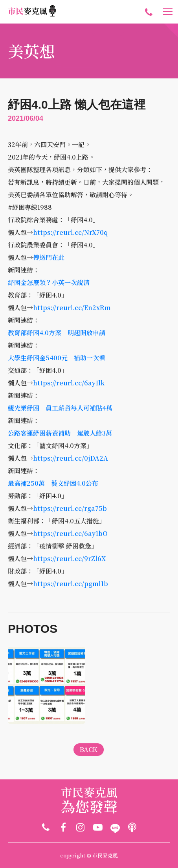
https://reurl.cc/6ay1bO (70, 533)
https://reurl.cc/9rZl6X (69, 558)
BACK (89, 749)
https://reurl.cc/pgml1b (71, 584)
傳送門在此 (49, 257)
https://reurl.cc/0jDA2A (71, 458)
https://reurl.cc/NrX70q (70, 232)
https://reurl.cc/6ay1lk (69, 383)
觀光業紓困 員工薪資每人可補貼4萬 (60, 408)
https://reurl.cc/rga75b (70, 508)
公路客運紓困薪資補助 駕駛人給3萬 (60, 433)
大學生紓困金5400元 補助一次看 (57, 358)
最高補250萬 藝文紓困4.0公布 (53, 483)
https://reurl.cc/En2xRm (72, 308)
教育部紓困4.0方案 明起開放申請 (57, 333)
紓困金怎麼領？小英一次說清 (49, 282)
